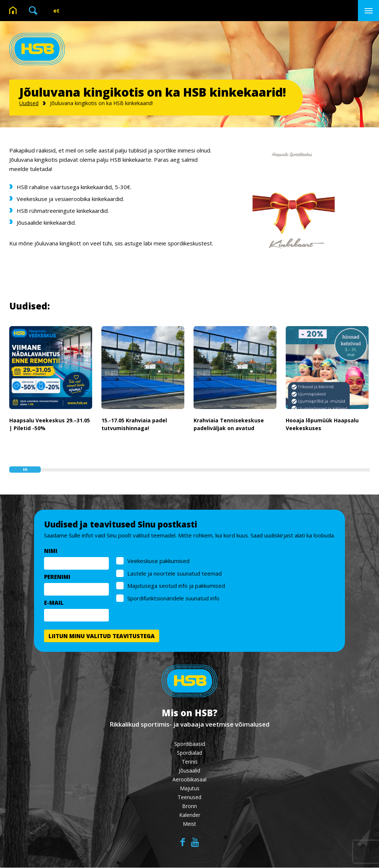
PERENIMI (57, 577)
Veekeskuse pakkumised (158, 561)
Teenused (189, 797)
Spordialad (189, 753)
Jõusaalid (189, 771)
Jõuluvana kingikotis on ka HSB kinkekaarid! (101, 103)
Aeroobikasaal (189, 780)
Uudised (29, 103)
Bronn (189, 806)
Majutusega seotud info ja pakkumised (176, 586)
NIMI (51, 551)
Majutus (190, 789)
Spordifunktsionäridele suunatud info (173, 598)
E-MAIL (54, 603)
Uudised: (30, 306)
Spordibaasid (190, 744)
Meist (189, 824)
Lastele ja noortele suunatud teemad (175, 573)
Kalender (190, 815)
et (56, 10)
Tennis (190, 762)
